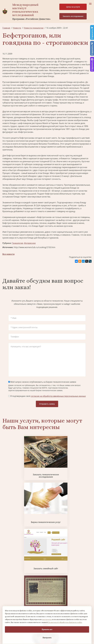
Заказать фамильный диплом (17, 500)
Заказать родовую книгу (32, 535)
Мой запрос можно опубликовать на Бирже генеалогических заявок (42, 382)
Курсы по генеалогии (63, 604)
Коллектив (7, 568)
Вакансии (58, 568)
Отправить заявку (47, 404)
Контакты (58, 572)
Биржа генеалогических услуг (47, 464)
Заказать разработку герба (47, 500)
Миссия (57, 563)
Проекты (7, 563)
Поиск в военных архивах (77, 500)
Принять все (47, 629)
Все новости (9, 254)
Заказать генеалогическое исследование (17, 464)
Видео (5, 572)
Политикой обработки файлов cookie (65, 622)
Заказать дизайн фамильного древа (62, 535)
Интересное (30, 243)
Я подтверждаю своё (47, 396)
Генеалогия (18, 243)
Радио (5, 576)
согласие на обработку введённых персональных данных (58, 396)
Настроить (47, 638)
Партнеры (58, 559)
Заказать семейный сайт (77, 464)
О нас (5, 559)
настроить (47, 619)
